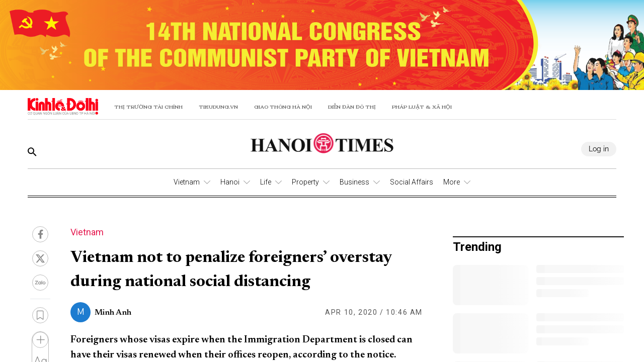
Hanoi (230, 182)
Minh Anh (113, 313)
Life (266, 182)
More (452, 182)
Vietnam (187, 182)
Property (305, 182)
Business (354, 182)
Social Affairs (412, 182)
